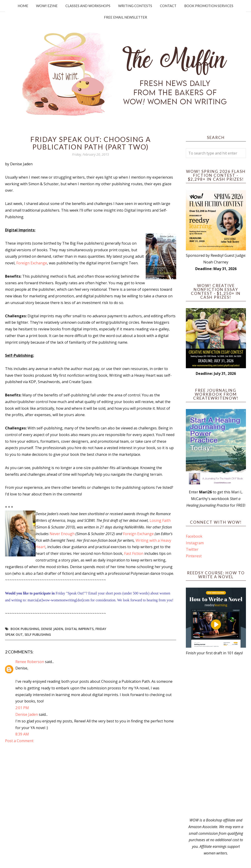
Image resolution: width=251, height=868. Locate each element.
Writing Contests (135, 6)
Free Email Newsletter (125, 17)
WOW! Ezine (47, 6)
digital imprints (79, 629)
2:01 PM (22, 708)
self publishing (38, 634)
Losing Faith (160, 520)
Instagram (195, 543)
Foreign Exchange (32, 263)
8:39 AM (22, 734)
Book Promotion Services (209, 6)
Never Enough (62, 534)
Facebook (194, 536)
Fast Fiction (134, 553)
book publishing (25, 629)
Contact (168, 6)
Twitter (192, 549)
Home (23, 6)
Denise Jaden (52, 629)
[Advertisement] (216, 737)
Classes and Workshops (88, 6)
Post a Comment (19, 741)
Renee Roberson (30, 662)
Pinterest (194, 556)
